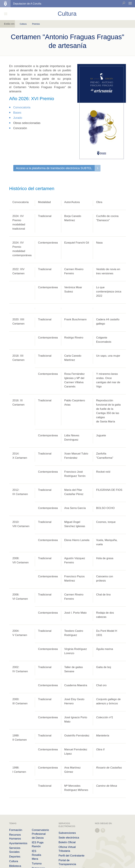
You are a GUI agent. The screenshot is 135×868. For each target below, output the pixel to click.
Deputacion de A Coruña (27, 4)
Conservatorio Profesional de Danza (40, 834)
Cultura (23, 24)
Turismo (37, 864)
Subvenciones (67, 833)
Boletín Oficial (67, 842)
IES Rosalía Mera (36, 855)
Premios (36, 24)
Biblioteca (15, 866)
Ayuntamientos (18, 843)
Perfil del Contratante (71, 856)
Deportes (15, 857)
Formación (16, 830)
